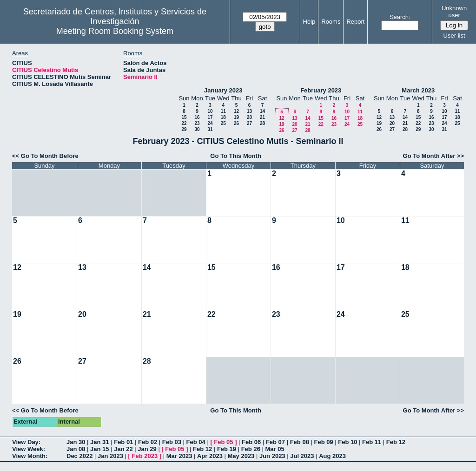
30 (197, 129)
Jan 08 (76, 449)
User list (454, 36)
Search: (400, 17)
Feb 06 (251, 442)
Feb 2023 (145, 456)
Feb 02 (148, 442)
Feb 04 (196, 442)
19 (236, 117)
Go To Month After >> (433, 156)
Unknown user (454, 12)
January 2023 (223, 90)
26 (236, 123)
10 (210, 111)
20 (249, 117)
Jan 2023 (110, 456)
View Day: (26, 442)
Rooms (331, 22)
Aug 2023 (332, 456)
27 (249, 123)
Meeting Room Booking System (115, 31)
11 (223, 111)
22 (184, 123)
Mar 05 (274, 449)
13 (249, 111)
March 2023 (418, 90)
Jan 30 (76, 442)
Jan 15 (99, 449)
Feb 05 (223, 442)
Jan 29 (147, 449)
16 (197, 117)
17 (210, 117)
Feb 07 (275, 442)
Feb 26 (251, 449)
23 (197, 123)
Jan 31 (99, 442)
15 (184, 117)
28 (262, 123)
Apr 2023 (210, 456)
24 (210, 123)
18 (223, 117)
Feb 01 (123, 442)
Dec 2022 (79, 456)
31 (210, 129)
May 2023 (241, 456)
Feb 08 (300, 442)
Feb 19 (227, 449)
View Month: (30, 456)
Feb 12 (396, 442)
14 (262, 111)
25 (223, 123)
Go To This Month (236, 156)
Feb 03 (172, 442)
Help (309, 22)
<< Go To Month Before (45, 156)
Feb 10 (347, 442)
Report (355, 22)
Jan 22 (123, 449)
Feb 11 (372, 442)
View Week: (29, 449)
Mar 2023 (179, 456)
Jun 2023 (272, 456)
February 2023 (321, 90)
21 (262, 117)
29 (184, 129)
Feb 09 (323, 442)
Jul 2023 (302, 456)
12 (236, 111)
